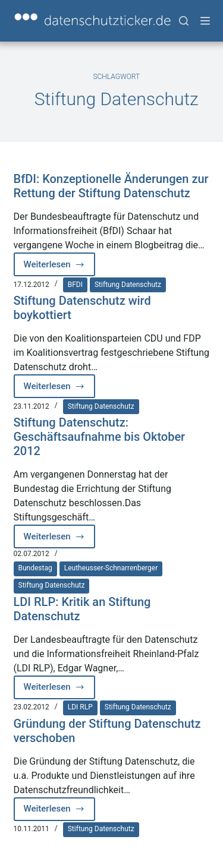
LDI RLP (80, 707)
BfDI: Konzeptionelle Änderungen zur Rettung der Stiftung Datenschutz (111, 186)
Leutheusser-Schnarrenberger (111, 568)
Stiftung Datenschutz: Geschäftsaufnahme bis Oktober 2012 (100, 437)
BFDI (75, 285)
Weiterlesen (60, 268)
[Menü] (205, 21)
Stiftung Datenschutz (128, 285)
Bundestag (35, 568)
